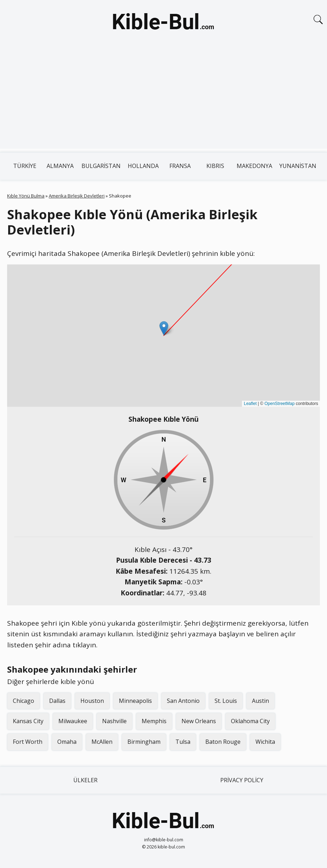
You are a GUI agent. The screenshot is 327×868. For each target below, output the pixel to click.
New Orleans (199, 721)
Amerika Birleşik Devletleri (77, 196)
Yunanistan (298, 166)
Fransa (180, 166)
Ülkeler (85, 780)
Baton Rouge (223, 742)
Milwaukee (73, 721)
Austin (260, 701)
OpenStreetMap (279, 404)
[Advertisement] (163, 99)
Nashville (114, 721)
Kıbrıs (215, 166)
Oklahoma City (250, 721)
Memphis (154, 721)
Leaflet (250, 404)
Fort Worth (28, 742)
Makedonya (254, 166)
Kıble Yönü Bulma (26, 196)
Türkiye (25, 166)
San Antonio (183, 701)
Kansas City (28, 721)
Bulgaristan (101, 166)
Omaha (67, 742)
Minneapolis (135, 701)
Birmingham (144, 742)
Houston (92, 701)
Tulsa (183, 742)
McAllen (102, 742)
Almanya (60, 166)
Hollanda (143, 166)
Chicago (23, 701)
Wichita (265, 742)
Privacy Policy (242, 780)
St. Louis (226, 701)
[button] (164, 328)
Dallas (57, 701)
